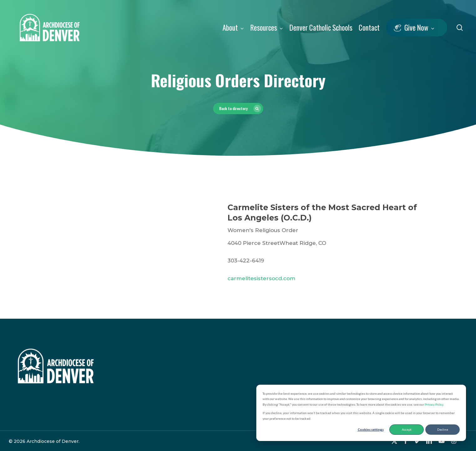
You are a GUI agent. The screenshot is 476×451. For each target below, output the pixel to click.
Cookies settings (371, 429)
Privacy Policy (434, 404)
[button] (238, 109)
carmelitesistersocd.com (261, 278)
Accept (407, 429)
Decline (443, 429)
